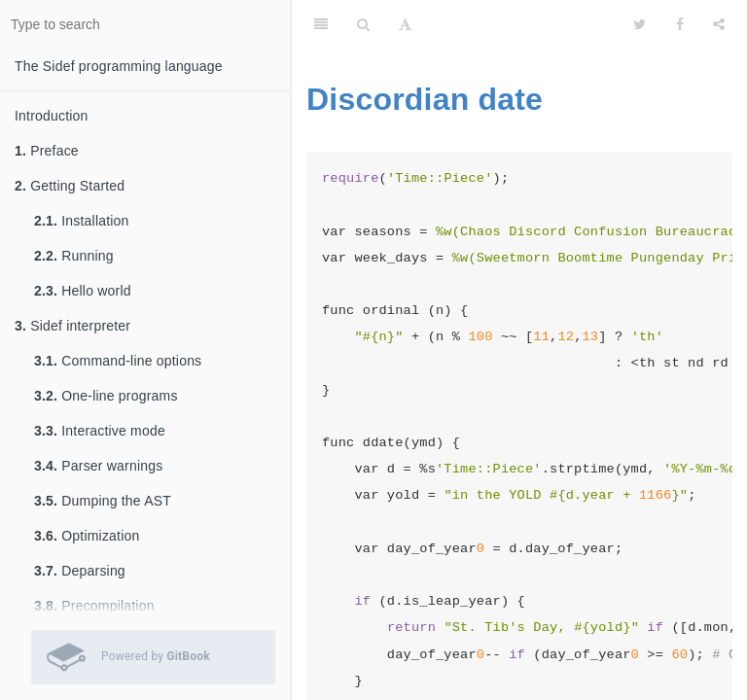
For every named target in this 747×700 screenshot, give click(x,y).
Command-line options (118, 361)
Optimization (87, 536)
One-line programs (106, 396)
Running (74, 256)
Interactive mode (100, 431)
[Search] (363, 24)
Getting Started (70, 186)
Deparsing (80, 571)
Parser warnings (98, 466)
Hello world (83, 291)
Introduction (52, 116)
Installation (82, 221)
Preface (47, 151)
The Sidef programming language (119, 66)
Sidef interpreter (72, 326)
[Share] (719, 24)
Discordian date (425, 99)
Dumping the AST (103, 501)
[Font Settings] (405, 24)
